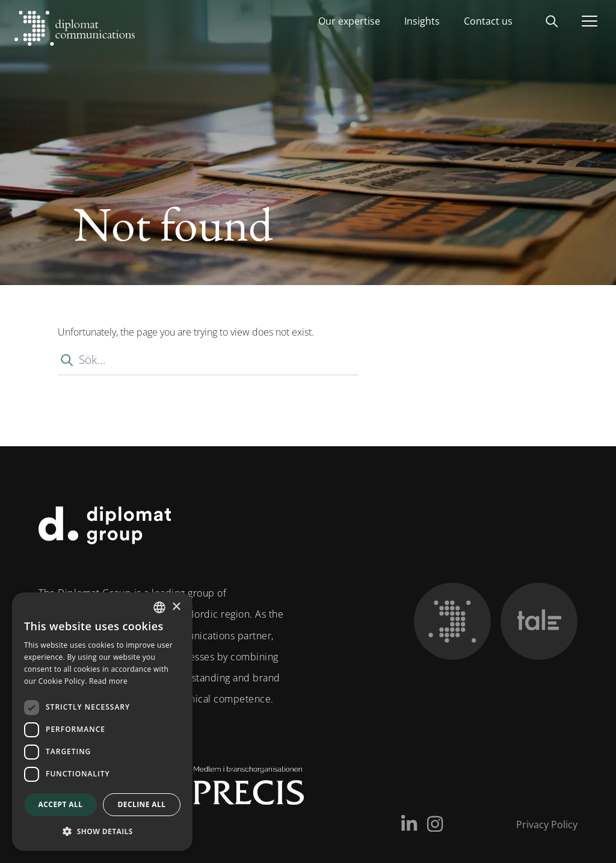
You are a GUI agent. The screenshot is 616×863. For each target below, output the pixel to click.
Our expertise (349, 21)
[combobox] (159, 607)
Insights (422, 21)
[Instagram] (435, 824)
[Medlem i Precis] (238, 791)
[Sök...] (208, 360)
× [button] (176, 607)
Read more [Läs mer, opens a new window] (108, 681)
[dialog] (102, 722)
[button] (102, 831)
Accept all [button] (61, 804)
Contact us (488, 21)
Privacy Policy (547, 825)
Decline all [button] (142, 804)
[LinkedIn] (409, 824)
